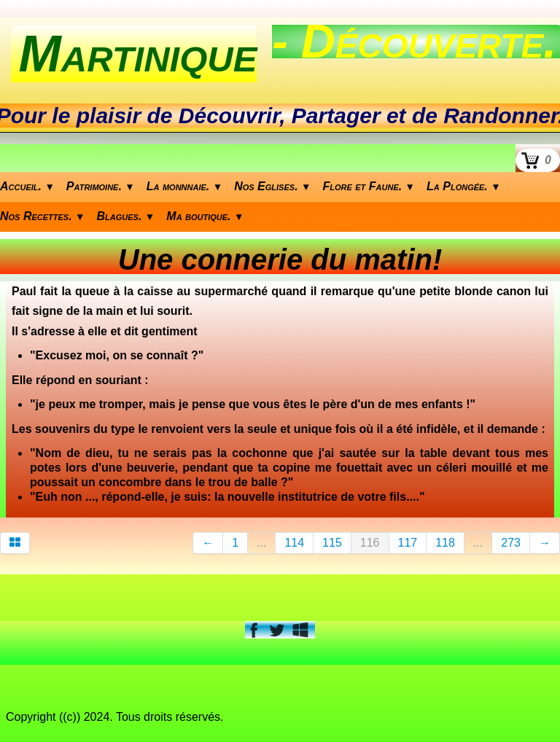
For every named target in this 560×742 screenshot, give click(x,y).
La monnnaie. (184, 186)
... (261, 543)
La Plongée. (464, 186)
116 (370, 543)
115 (332, 543)
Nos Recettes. (43, 216)
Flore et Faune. (369, 186)
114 (294, 543)
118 (445, 543)
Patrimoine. (101, 186)
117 (408, 543)
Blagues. (126, 216)
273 (511, 543)
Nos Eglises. (272, 186)
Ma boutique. (205, 216)
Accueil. (27, 186)
